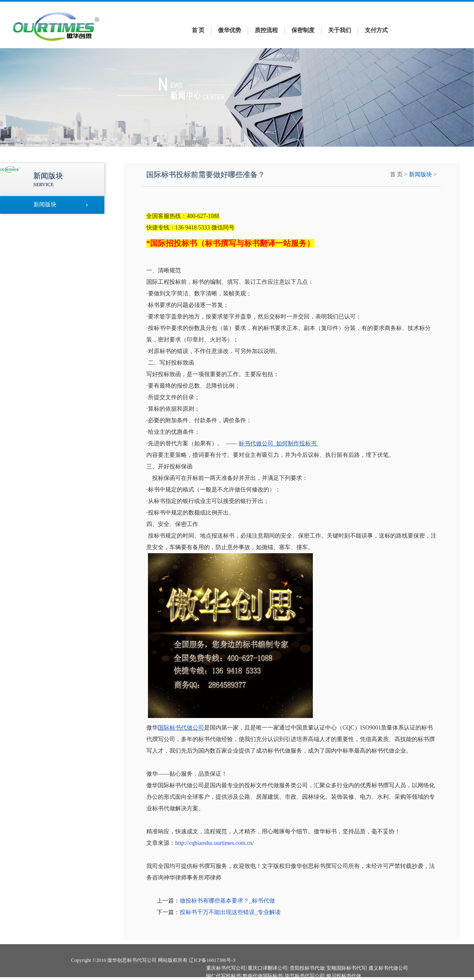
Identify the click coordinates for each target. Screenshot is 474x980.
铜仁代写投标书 (223, 976)
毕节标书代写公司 (305, 976)
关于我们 (340, 30)
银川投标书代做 (344, 976)
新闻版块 (420, 174)
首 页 (198, 30)
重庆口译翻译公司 (268, 968)
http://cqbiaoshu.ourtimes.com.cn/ (215, 843)
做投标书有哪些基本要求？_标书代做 (227, 901)
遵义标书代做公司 (388, 968)
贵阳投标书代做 (307, 968)
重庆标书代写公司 (226, 968)
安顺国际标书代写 (346, 968)
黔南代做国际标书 (263, 976)
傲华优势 (230, 30)
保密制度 (303, 30)
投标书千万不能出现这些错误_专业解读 (230, 912)
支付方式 (376, 30)
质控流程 (266, 30)
